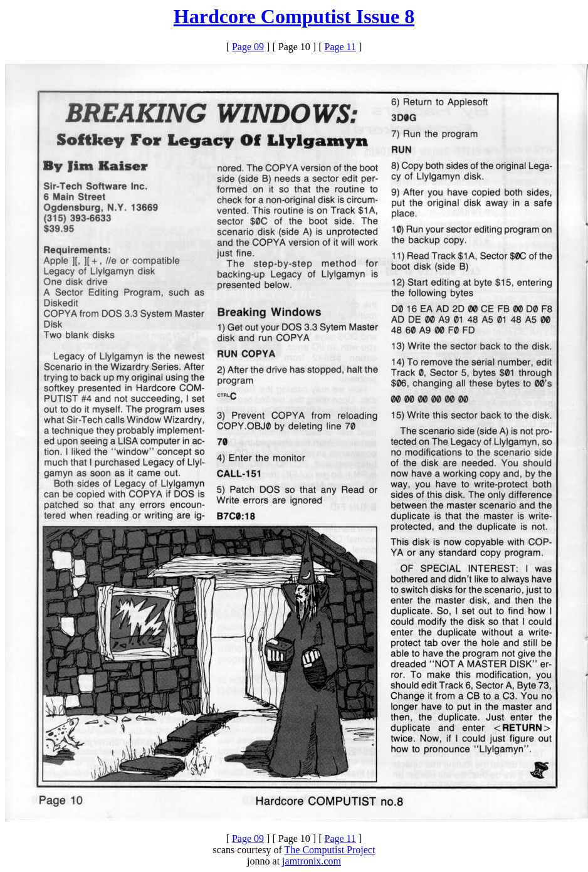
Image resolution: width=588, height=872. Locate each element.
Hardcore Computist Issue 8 (294, 16)
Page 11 (341, 47)
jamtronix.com (312, 861)
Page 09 (248, 47)
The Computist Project (330, 850)
